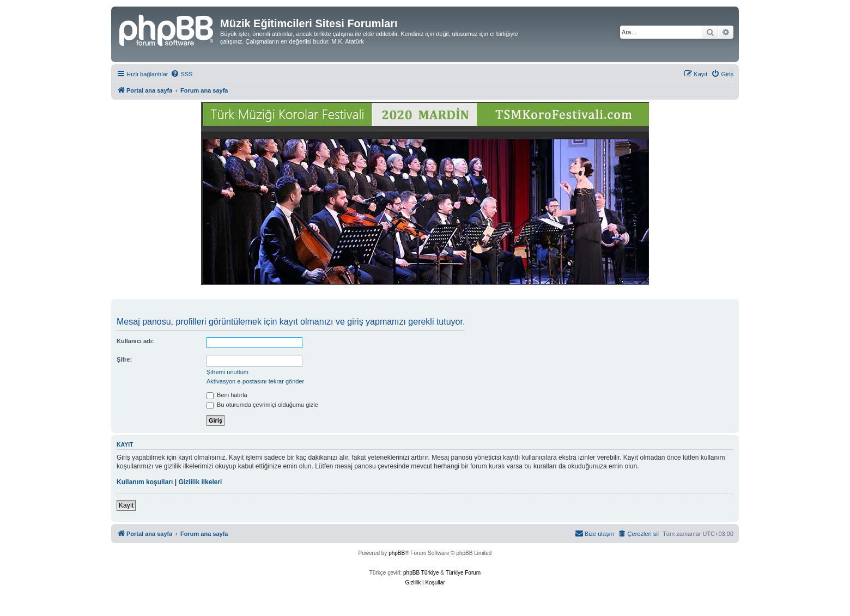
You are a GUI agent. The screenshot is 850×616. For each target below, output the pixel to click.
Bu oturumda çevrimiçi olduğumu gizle (262, 405)
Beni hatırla (227, 395)
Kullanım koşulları (145, 482)
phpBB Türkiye (421, 573)
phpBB (397, 553)
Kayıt (126, 505)
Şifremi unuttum (227, 372)
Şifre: (124, 359)
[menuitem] (181, 74)
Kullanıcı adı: (135, 341)
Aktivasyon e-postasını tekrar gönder (255, 381)
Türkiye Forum (463, 573)
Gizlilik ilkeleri (200, 482)
